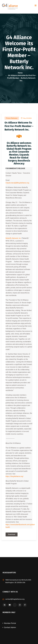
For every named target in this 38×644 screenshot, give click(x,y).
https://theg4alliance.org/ (15, 476)
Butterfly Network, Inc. (13, 238)
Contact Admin (10, 627)
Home (21, 73)
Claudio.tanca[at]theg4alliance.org (17, 183)
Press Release (12, 118)
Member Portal (10, 623)
